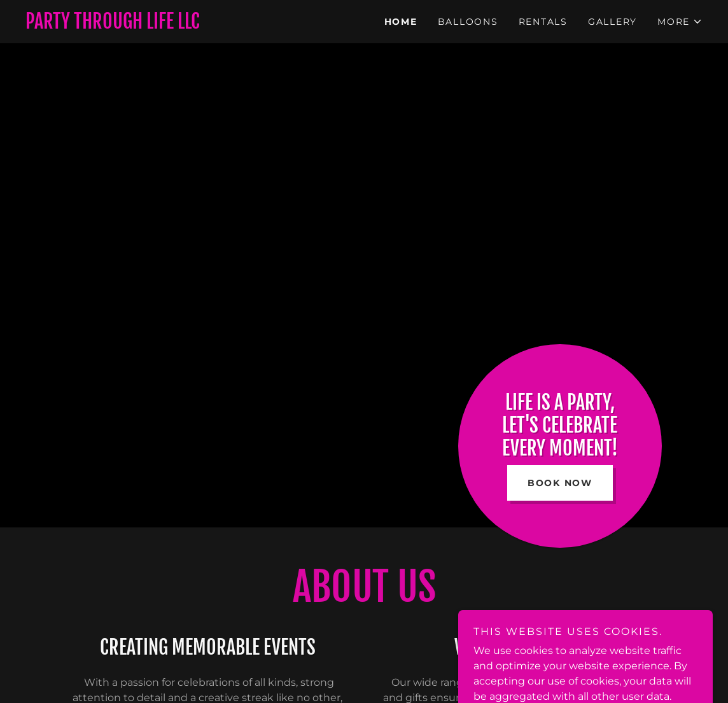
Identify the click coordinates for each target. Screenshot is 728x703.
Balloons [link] (468, 22)
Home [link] (401, 22)
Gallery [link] (612, 22)
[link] (195, 25)
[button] (680, 22)
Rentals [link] (543, 22)
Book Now (560, 483)
